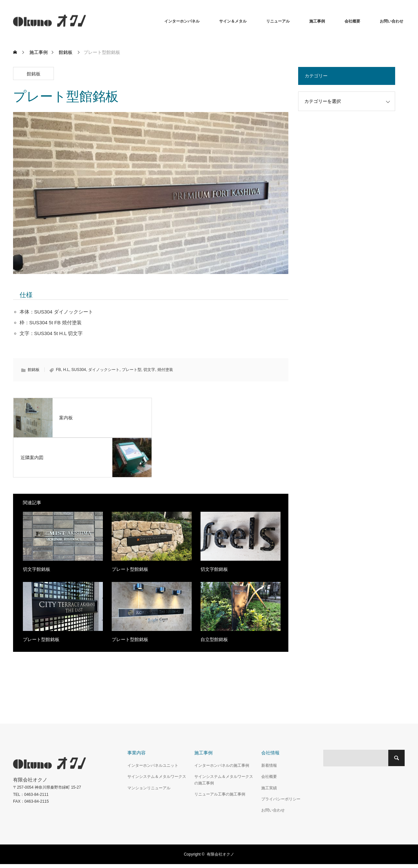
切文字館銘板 (37, 569)
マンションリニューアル (149, 788)
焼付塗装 (165, 370)
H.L (66, 370)
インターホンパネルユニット (153, 765)
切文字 (149, 370)
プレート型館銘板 (130, 569)
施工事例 (317, 21)
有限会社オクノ (220, 854)
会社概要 (352, 21)
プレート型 (132, 370)
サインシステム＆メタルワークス (157, 777)
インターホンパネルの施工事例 (222, 765)
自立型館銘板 (214, 639)
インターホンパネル (182, 21)
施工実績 (269, 788)
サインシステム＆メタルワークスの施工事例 (224, 780)
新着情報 (269, 765)
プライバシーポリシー (281, 799)
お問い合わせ (392, 21)
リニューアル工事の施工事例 (220, 794)
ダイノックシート (104, 370)
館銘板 (34, 74)
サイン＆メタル (233, 21)
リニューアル (278, 21)
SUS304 (79, 370)
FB (58, 370)
